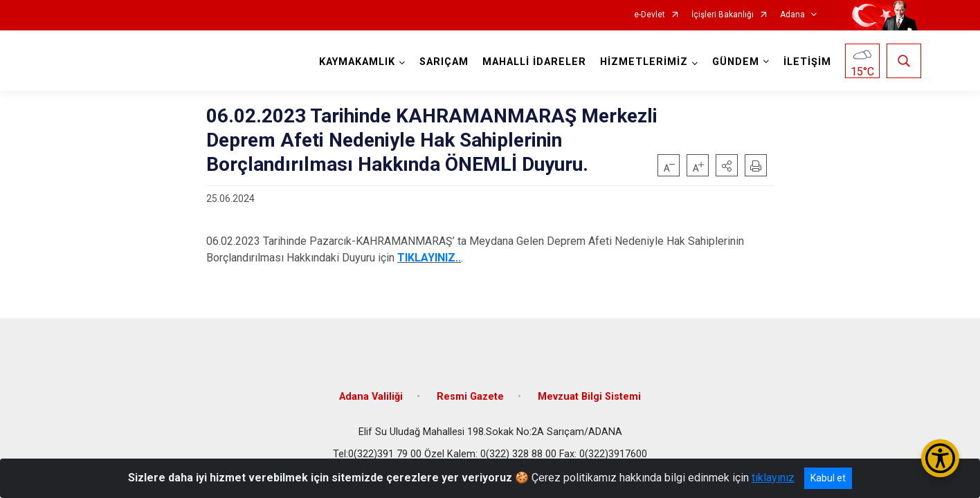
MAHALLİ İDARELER (534, 62)
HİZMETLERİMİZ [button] (644, 62)
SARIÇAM (444, 62)
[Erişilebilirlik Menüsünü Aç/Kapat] (940, 458)
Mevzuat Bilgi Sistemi (589, 396)
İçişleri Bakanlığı (723, 15)
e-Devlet (650, 15)
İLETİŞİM (807, 62)
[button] (727, 165)
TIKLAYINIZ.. (429, 258)
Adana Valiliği (371, 396)
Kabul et (828, 478)
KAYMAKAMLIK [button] (357, 62)
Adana (792, 15)
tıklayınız (773, 478)
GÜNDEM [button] (736, 62)
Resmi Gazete (470, 396)
